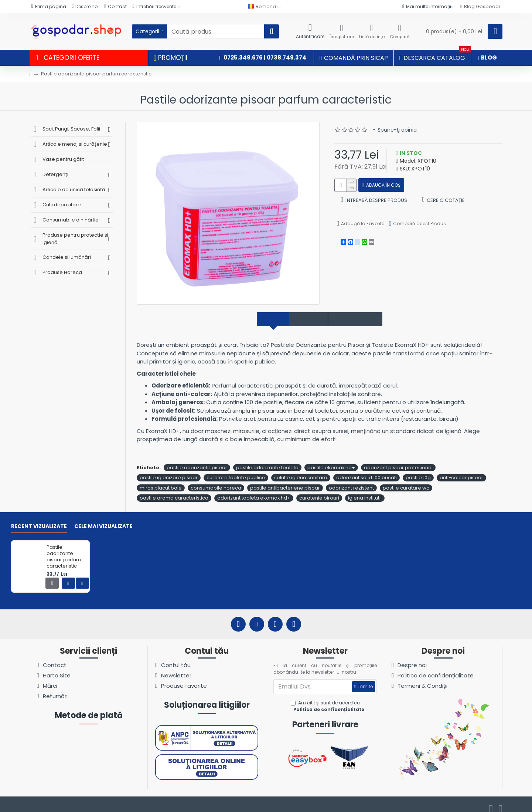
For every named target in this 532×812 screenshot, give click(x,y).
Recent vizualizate (39, 518)
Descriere (259, 319)
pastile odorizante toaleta (267, 459)
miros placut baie (161, 480)
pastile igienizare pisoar (169, 470)
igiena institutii (365, 490)
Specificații (304, 319)
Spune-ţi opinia (397, 130)
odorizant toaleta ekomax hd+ (254, 490)
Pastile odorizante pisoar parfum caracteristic (64, 549)
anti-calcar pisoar (461, 470)
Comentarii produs (365, 319)
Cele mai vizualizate (103, 518)
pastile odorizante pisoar (197, 459)
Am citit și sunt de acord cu (328, 698)
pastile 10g (418, 470)
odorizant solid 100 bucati (366, 470)
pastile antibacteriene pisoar (285, 480)
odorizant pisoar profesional (398, 459)
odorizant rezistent (351, 480)
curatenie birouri (319, 490)
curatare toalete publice (236, 470)
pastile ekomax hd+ (331, 459)
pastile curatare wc (406, 480)
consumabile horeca (216, 480)
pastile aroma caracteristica (174, 490)
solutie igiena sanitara (301, 470)
